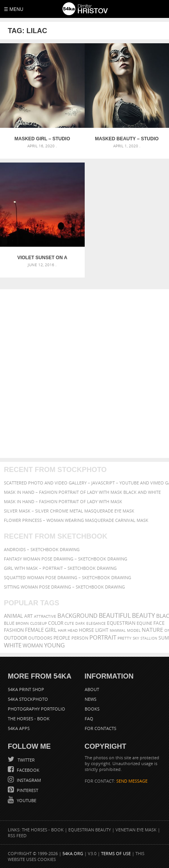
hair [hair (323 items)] (62, 630)
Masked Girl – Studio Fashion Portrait (42, 139)
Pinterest (27, 790)
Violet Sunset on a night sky (42, 258)
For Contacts (101, 728)
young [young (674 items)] (54, 645)
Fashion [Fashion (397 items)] (14, 630)
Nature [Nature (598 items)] (152, 630)
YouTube (26, 800)
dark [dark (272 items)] (80, 623)
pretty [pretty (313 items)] (125, 638)
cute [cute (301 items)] (69, 623)
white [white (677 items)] (13, 645)
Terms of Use (116, 853)
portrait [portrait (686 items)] (103, 637)
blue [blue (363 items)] (9, 623)
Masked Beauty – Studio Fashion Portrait (127, 139)
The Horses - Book (29, 719)
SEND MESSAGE (132, 781)
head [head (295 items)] (73, 630)
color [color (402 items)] (56, 623)
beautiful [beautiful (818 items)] (115, 615)
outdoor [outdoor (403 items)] (15, 638)
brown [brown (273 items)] (22, 623)
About (92, 689)
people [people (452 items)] (62, 638)
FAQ (89, 719)
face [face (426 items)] (159, 623)
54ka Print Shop (26, 689)
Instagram (28, 780)
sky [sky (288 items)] (136, 638)
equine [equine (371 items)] (144, 623)
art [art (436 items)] (28, 616)
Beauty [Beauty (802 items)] (143, 615)
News (91, 699)
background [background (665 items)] (77, 616)
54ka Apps (19, 728)
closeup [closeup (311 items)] (38, 623)
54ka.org (73, 853)
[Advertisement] (84, 374)
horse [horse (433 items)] (86, 630)
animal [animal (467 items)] (13, 616)
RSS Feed (17, 835)
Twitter (26, 760)
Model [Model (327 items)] (134, 630)
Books (92, 709)
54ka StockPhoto (28, 699)
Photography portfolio (36, 709)
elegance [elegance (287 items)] (96, 623)
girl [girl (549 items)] (51, 630)
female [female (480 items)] (34, 630)
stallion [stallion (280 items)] (149, 638)
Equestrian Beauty (90, 830)
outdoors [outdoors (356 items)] (40, 638)
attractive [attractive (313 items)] (45, 616)
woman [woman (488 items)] (33, 646)
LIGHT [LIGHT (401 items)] (102, 630)
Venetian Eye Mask (136, 830)
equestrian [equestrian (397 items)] (121, 623)
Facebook (28, 770)
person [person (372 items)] (80, 638)
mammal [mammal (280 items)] (118, 630)
